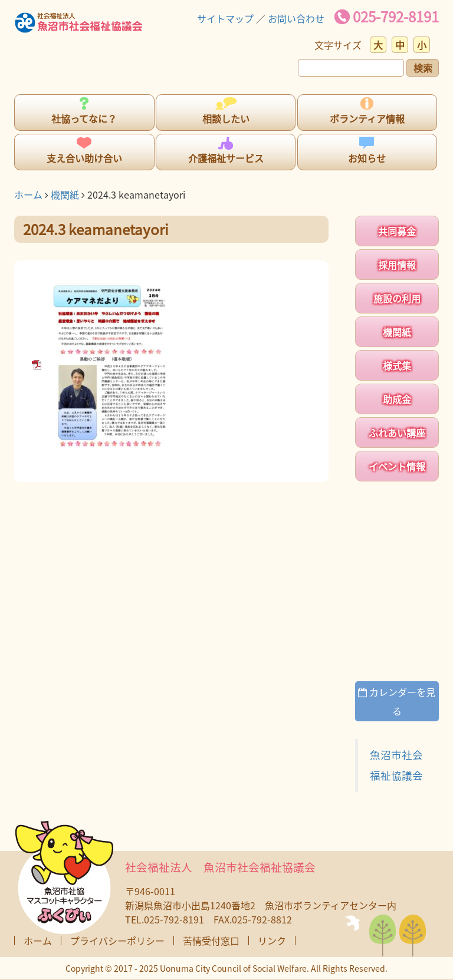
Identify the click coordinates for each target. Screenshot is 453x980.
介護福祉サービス (226, 158)
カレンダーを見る (397, 701)
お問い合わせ (296, 18)
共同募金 (397, 231)
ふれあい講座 (397, 433)
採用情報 (397, 265)
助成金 (397, 399)
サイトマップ (225, 18)
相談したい (226, 118)
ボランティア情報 (367, 118)
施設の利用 (397, 298)
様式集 (397, 365)
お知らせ (367, 158)
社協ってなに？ (84, 118)
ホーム (28, 194)
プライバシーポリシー (117, 941)
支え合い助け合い (84, 158)
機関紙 (65, 194)
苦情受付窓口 (211, 941)
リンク (272, 941)
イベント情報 (397, 466)
